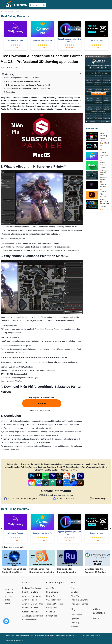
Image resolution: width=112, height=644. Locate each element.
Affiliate (102, 12)
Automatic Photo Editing (32, 596)
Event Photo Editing (30, 608)
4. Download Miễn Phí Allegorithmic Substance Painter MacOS (29, 89)
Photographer (76, 615)
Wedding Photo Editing (31, 612)
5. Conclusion (9, 92)
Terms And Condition (55, 604)
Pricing (56, 12)
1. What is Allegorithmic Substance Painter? (21, 78)
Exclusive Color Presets (32, 588)
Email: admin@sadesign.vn (14, 641)
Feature (26, 583)
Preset (73, 588)
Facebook (9, 589)
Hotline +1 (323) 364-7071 (92, 635)
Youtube (8, 596)
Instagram (9, 593)
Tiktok (7, 600)
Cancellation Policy (54, 600)
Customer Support (55, 583)
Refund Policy (52, 596)
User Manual (78, 12)
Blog (108, 12)
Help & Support (52, 592)
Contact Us (51, 612)
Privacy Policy (52, 608)
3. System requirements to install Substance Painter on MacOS (28, 85)
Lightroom (75, 619)
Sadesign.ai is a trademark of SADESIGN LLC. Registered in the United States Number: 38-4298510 (39, 635)
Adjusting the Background (32, 616)
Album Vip (75, 596)
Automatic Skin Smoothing (33, 604)
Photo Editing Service (79, 604)
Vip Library (75, 592)
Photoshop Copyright (79, 600)
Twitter (8, 603)
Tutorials (74, 627)
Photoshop (75, 623)
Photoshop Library (30, 620)
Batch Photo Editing (30, 592)
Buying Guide (66, 12)
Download (88, 12)
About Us (50, 588)
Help (96, 12)
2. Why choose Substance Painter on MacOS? (22, 81)
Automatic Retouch (30, 600)
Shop (50, 12)
